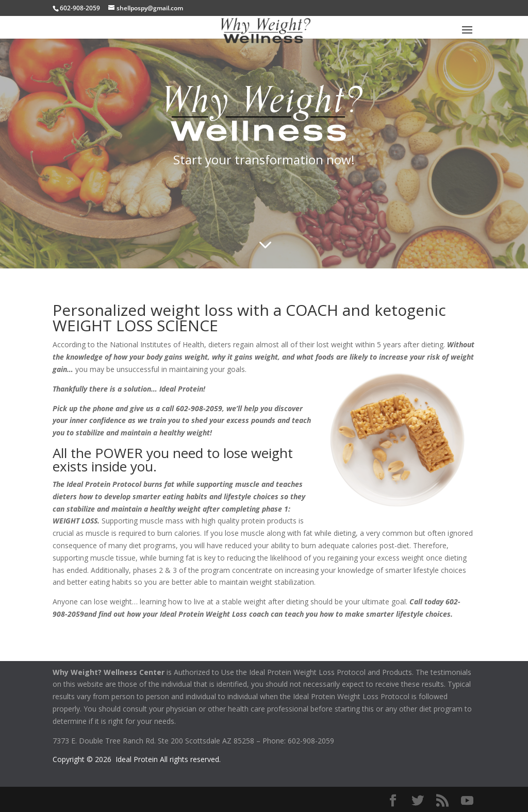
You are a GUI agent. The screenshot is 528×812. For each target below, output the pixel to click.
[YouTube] (467, 801)
